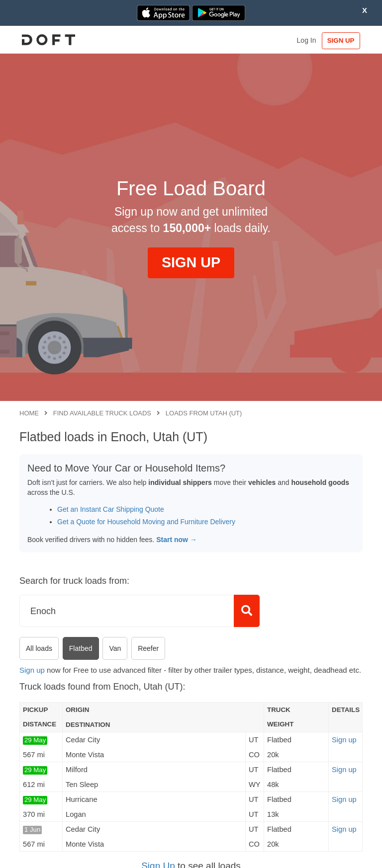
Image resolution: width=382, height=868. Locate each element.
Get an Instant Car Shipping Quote (111, 509)
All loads (39, 648)
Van (115, 648)
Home (29, 413)
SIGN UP (339, 40)
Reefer (148, 648)
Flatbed (81, 648)
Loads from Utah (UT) (204, 413)
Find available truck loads (102, 413)
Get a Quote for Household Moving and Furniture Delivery (146, 522)
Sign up (32, 670)
